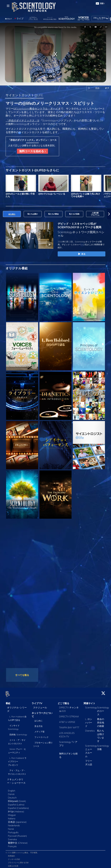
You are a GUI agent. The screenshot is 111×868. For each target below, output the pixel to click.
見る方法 (38, 725)
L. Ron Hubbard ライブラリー (17, 760)
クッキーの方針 (14, 858)
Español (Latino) (16, 803)
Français (12, 845)
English (12, 789)
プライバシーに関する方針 (18, 861)
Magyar (12, 813)
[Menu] (8, 6)
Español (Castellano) (18, 806)
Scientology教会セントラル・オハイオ (38, 109)
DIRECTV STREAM (69, 715)
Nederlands (14, 824)
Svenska (12, 838)
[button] (109, 214)
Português (13, 831)
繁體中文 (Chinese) (18, 841)
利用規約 (11, 854)
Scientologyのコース (103, 709)
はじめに (38, 719)
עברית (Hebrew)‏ (16, 810)
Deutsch (12, 796)
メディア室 (39, 730)
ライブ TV (37, 702)
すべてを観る (22, 675)
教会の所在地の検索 (101, 721)
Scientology (91, 706)
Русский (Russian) (17, 834)
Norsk (11, 827)
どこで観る (63, 702)
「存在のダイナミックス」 (21, 120)
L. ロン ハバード (89, 721)
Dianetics (90, 729)
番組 (8, 702)
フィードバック (41, 736)
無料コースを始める (32, 151)
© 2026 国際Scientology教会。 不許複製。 (22, 851)
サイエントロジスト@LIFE (24, 95)
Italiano (12, 817)
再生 (81, 254)
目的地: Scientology (18, 733)
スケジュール (40, 706)
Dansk (11, 792)
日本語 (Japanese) (17, 820)
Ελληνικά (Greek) (17, 799)
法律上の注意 (13, 864)
